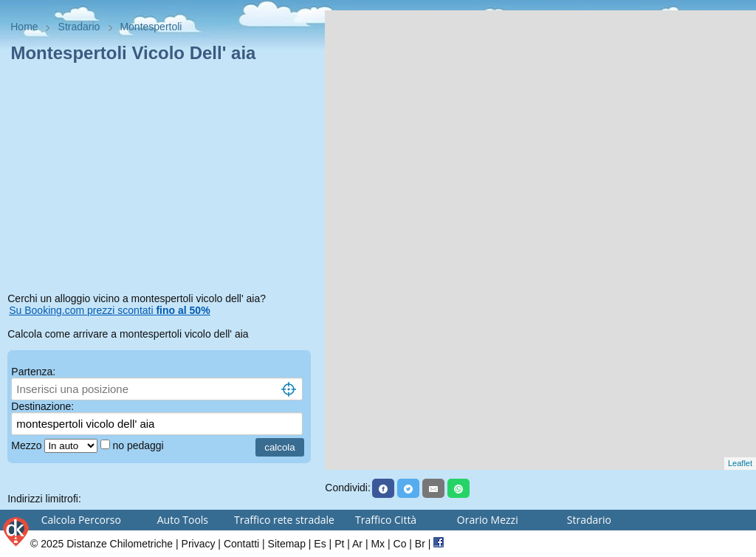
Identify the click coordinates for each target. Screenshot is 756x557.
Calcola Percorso (81, 520)
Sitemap (287, 544)
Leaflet (740, 463)
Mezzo (28, 445)
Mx (378, 544)
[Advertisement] (162, 180)
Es (320, 544)
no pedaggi (139, 445)
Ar (357, 544)
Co (400, 544)
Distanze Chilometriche (120, 544)
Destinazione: (42, 406)
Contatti (241, 544)
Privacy (199, 544)
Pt (339, 544)
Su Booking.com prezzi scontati (109, 310)
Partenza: (33, 372)
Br (420, 544)
